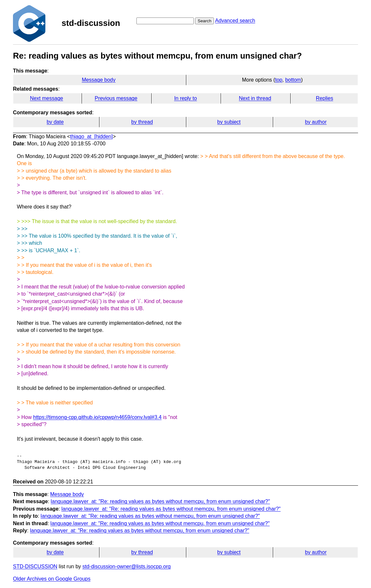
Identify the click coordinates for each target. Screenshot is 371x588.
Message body (99, 80)
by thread (142, 122)
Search (204, 21)
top (279, 80)
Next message (46, 98)
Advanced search (235, 21)
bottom (293, 80)
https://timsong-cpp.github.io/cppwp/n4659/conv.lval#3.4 (97, 417)
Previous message (116, 98)
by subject (229, 122)
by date (55, 122)
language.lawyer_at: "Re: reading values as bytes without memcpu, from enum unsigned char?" (161, 501)
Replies (325, 98)
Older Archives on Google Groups (52, 579)
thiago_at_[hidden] (91, 136)
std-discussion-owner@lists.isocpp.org (126, 566)
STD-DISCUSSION (35, 566)
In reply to (185, 98)
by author (316, 122)
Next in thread (255, 98)
